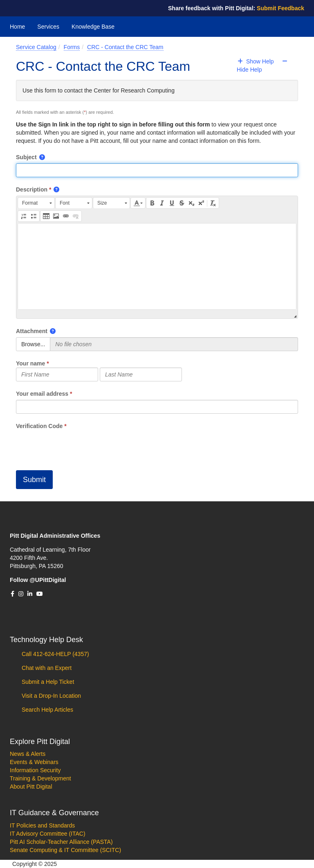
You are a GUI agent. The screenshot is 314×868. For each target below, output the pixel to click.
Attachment (32, 331)
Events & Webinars (34, 762)
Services (48, 27)
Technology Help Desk (46, 640)
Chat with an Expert (46, 668)
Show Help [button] (256, 61)
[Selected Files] (174, 344)
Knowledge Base (93, 27)
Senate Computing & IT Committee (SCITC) (65, 850)
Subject (26, 157)
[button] (43, 157)
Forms (72, 47)
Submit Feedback (280, 8)
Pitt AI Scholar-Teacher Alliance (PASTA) (61, 842)
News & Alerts (28, 754)
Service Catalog (36, 47)
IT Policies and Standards (42, 825)
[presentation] (78, 446)
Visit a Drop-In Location (50, 696)
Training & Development (40, 778)
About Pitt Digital (31, 787)
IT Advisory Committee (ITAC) (48, 834)
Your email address (42, 394)
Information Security (35, 770)
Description (32, 189)
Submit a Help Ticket (47, 682)
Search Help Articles (47, 710)
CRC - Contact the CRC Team (125, 47)
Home (17, 27)
